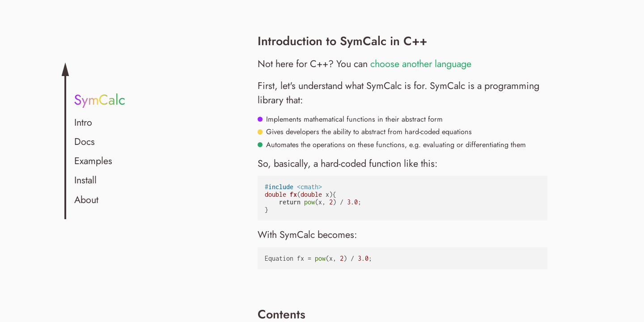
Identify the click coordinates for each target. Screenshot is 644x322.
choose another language (421, 64)
